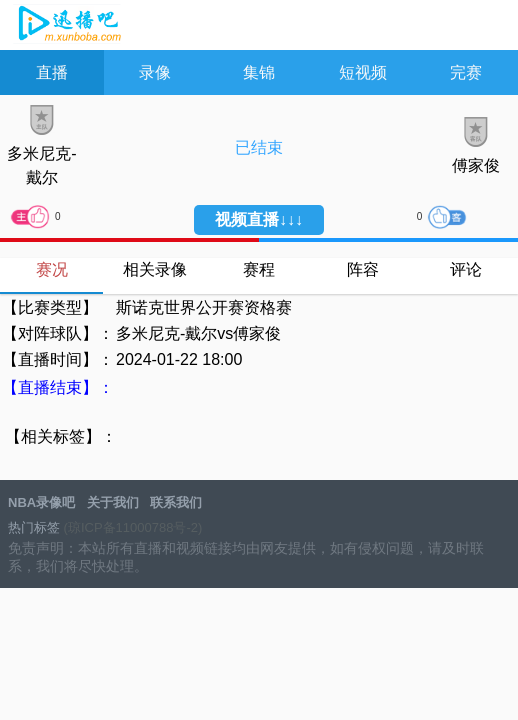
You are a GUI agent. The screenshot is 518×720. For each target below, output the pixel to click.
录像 (155, 72)
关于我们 (113, 502)
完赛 (466, 72)
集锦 (259, 72)
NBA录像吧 (67, 26)
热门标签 (34, 527)
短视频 (363, 72)
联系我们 (176, 502)
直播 (52, 72)
